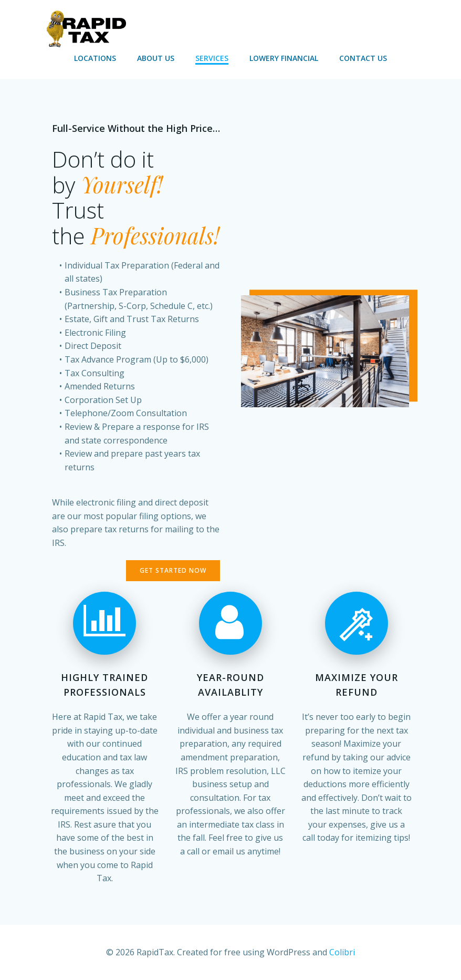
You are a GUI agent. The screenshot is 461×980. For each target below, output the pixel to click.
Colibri (342, 952)
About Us (156, 58)
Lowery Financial (284, 58)
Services (212, 58)
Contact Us (363, 58)
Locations (95, 58)
